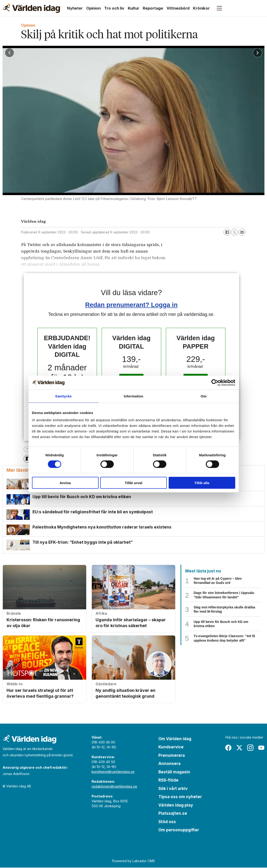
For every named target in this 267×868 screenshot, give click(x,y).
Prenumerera (172, 756)
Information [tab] (134, 396)
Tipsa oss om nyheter (180, 797)
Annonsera (169, 764)
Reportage (153, 8)
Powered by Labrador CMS (133, 861)
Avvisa (65, 483)
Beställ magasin (174, 772)
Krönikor (201, 8)
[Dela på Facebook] (227, 232)
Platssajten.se (173, 814)
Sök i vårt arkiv (173, 789)
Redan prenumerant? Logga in (132, 305)
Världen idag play (176, 805)
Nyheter (75, 8)
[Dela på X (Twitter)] (235, 232)
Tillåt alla (202, 483)
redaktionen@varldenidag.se (114, 787)
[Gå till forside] (31, 8)
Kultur (133, 8)
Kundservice (171, 747)
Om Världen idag (175, 739)
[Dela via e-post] (242, 232)
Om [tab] (204, 396)
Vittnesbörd (178, 8)
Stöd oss (167, 822)
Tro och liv (114, 8)
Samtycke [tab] (63, 396)
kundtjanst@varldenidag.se (113, 772)
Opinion (93, 8)
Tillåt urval (133, 483)
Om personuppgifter (179, 830)
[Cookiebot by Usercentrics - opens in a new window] (215, 382)
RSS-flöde (168, 781)
